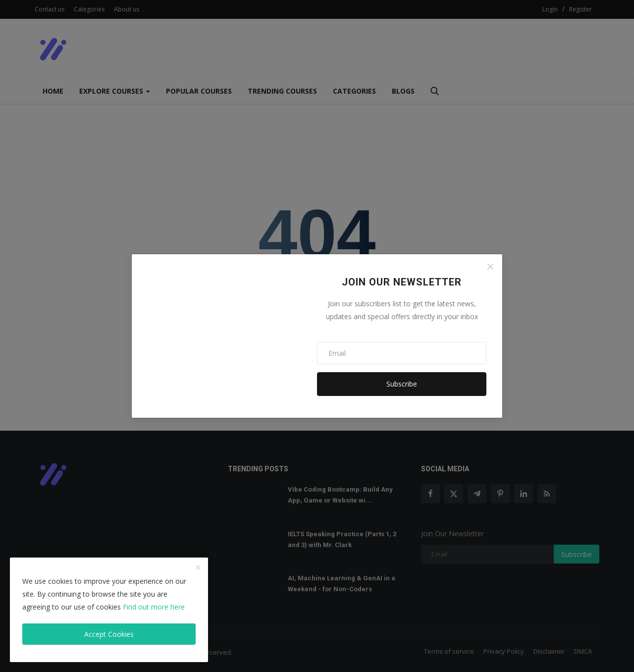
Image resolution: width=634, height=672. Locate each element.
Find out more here (154, 607)
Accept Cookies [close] (109, 634)
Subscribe (402, 384)
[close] (198, 568)
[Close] (490, 267)
